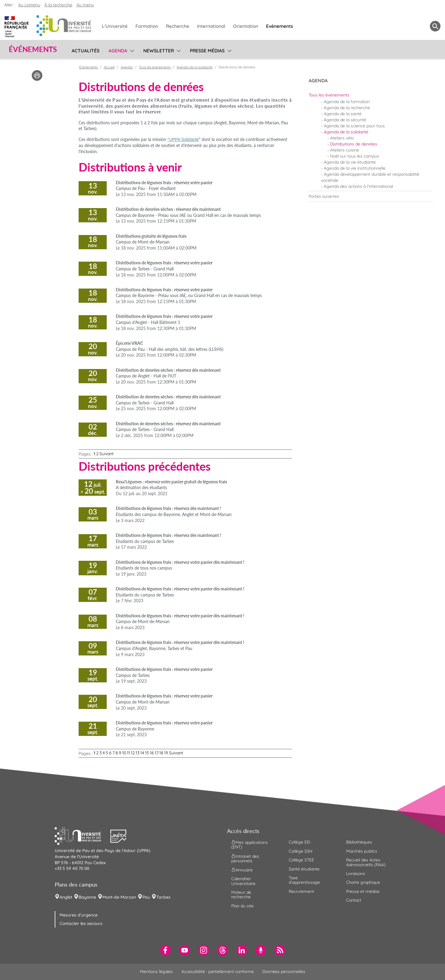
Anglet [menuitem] (66, 897)
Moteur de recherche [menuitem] (241, 895)
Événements (88, 67)
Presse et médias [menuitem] (363, 891)
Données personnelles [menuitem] (284, 972)
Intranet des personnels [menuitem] (245, 858)
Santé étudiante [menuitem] (304, 869)
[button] (83, 835)
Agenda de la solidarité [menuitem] (346, 132)
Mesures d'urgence (79, 915)
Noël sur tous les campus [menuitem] (355, 156)
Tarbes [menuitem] (163, 897)
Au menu (85, 5)
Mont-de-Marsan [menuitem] (119, 897)
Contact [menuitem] (354, 900)
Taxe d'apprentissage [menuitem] (304, 880)
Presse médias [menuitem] (207, 51)
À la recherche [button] (58, 5)
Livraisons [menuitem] (356, 874)
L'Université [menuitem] (115, 26)
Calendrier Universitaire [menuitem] (243, 881)
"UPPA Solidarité (183, 139)
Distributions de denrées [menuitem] (354, 144)
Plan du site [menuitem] (242, 906)
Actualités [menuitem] (86, 51)
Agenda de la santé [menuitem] (343, 114)
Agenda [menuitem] (118, 51)
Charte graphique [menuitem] (363, 882)
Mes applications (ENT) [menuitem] (250, 845)
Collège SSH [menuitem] (300, 851)
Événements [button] (33, 49)
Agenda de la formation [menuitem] (347, 102)
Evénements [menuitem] (279, 26)
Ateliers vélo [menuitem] (342, 138)
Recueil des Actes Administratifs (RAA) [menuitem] (366, 862)
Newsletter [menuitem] (159, 51)
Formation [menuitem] (147, 26)
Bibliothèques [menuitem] (359, 842)
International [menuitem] (211, 26)
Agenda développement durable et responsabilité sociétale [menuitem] (370, 177)
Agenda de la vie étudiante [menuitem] (350, 162)
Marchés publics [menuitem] (362, 851)
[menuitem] (371, 95)
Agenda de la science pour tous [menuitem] (354, 126)
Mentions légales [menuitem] (156, 972)
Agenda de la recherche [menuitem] (347, 108)
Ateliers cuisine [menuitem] (345, 150)
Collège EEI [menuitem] (300, 842)
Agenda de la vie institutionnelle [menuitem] (355, 168)
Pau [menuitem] (146, 897)
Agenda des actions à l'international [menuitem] (358, 186)
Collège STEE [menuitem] (301, 860)
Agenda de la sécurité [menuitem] (345, 120)
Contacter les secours (81, 923)
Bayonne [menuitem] (87, 897)
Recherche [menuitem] (178, 26)
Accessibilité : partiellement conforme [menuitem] (218, 972)
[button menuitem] (435, 26)
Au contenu (29, 5)
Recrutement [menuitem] (301, 891)
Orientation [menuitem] (246, 26)
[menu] (131, 50)
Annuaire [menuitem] (242, 870)
